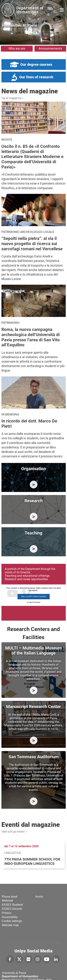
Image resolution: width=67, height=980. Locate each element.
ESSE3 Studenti (12, 905)
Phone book (10, 897)
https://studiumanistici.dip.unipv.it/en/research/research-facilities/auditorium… (33, 801)
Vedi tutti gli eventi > (14, 832)
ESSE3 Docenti (12, 909)
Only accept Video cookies (34, 597)
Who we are (17, 48)
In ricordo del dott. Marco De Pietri (29, 424)
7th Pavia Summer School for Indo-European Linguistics (32, 861)
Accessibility (10, 917)
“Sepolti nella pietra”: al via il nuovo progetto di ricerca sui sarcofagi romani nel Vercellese (32, 244)
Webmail (7, 901)
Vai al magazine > (12, 98)
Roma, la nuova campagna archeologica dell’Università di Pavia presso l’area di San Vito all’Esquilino (31, 337)
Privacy (7, 913)
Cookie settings (12, 921)
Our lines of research (36, 77)
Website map (10, 925)
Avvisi (39, 897)
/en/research (33, 517)
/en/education (33, 549)
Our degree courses (36, 64)
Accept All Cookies (34, 602)
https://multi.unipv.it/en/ (33, 690)
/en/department (33, 485)
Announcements (50, 48)
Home (62, 10)
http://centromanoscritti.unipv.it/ (33, 740)
